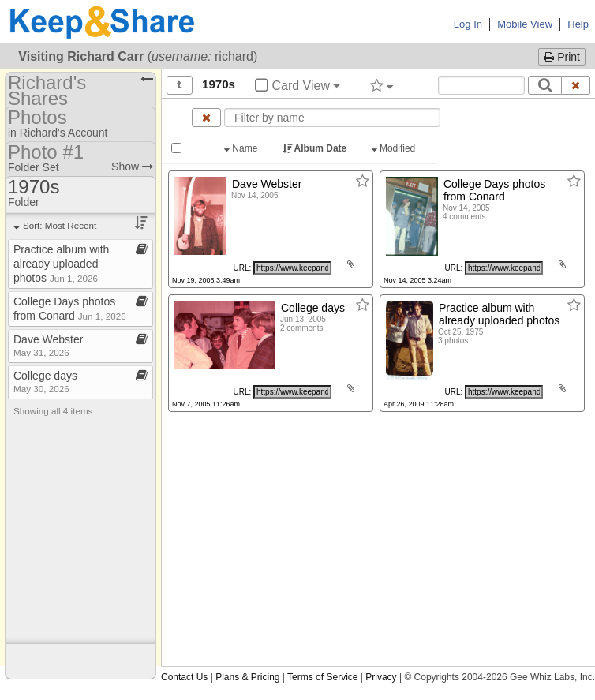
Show (132, 167)
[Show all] (180, 85)
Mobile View (525, 24)
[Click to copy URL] (292, 268)
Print (562, 57)
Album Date (316, 148)
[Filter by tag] (382, 85)
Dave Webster (48, 345)
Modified (395, 148)
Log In (468, 24)
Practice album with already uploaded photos (61, 264)
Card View (297, 86)
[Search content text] (481, 85)
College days (45, 382)
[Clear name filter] (206, 118)
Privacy (381, 677)
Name (242, 148)
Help (578, 24)
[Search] (545, 85)
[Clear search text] (576, 85)
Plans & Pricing (247, 677)
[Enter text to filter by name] (332, 118)
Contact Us (184, 677)
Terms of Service (322, 677)
